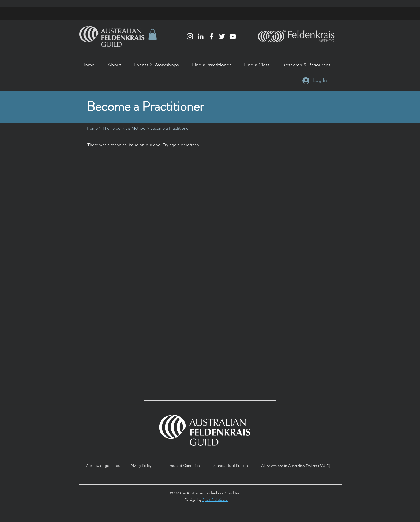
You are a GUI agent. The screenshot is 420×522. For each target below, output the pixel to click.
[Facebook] (211, 36)
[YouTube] (233, 36)
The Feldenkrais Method (124, 128)
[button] (153, 34)
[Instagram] (190, 36)
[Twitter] (222, 36)
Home (93, 128)
